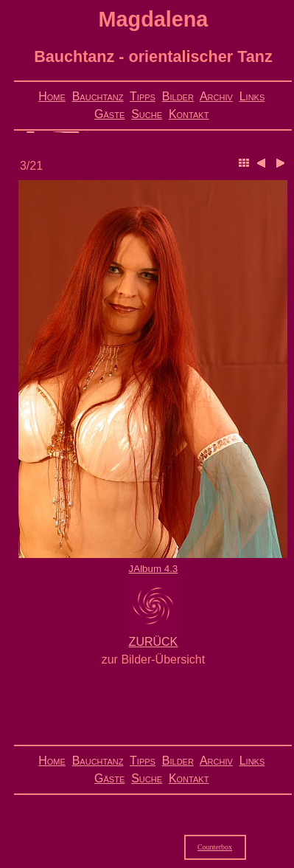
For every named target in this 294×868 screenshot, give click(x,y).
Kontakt (189, 114)
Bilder (178, 96)
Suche (147, 114)
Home (52, 96)
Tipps (143, 96)
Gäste (109, 114)
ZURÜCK (154, 642)
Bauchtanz (98, 96)
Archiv (216, 96)
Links (252, 96)
